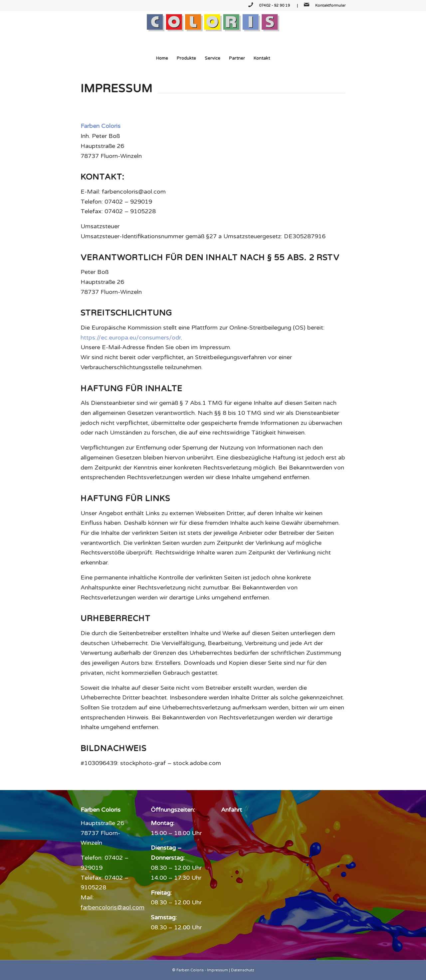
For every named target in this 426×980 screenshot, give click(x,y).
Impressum (217, 970)
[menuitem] (162, 58)
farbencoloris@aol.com (112, 907)
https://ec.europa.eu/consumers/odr (131, 338)
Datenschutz (242, 970)
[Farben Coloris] (213, 30)
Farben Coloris (190, 970)
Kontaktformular (330, 5)
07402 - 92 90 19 (275, 5)
